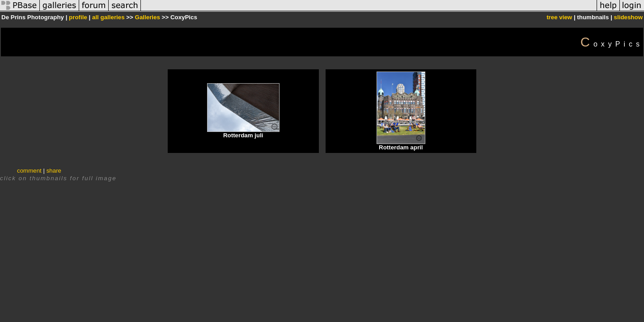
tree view (559, 17)
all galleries (108, 17)
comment (29, 171)
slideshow (628, 17)
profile (78, 17)
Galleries (148, 17)
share (54, 171)
